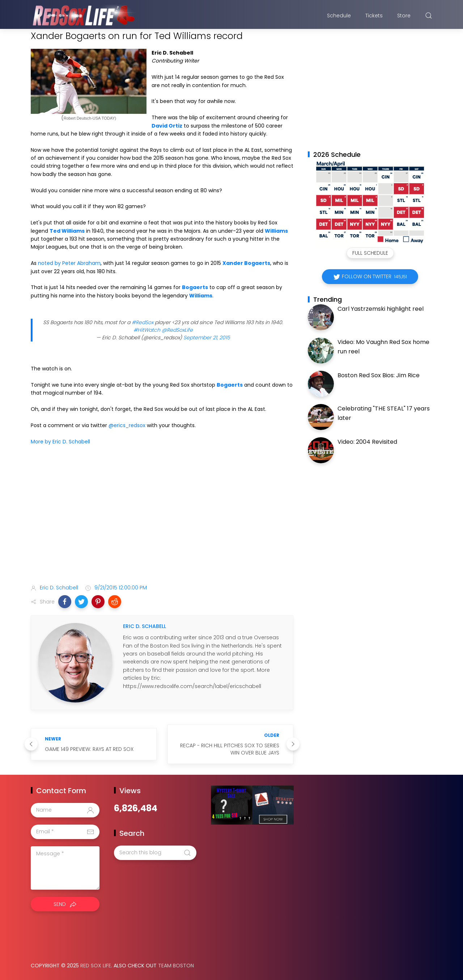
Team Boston (176, 966)
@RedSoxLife (177, 330)
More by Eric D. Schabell (60, 442)
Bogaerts (195, 287)
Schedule (339, 16)
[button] (65, 602)
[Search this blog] (155, 853)
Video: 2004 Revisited (367, 442)
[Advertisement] (162, 521)
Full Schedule (370, 253)
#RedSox (143, 322)
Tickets (374, 16)
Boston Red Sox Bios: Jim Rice (379, 375)
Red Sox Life (96, 966)
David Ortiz (167, 126)
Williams (276, 231)
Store (404, 16)
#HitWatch (147, 330)
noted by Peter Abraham (69, 263)
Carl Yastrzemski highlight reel (381, 309)
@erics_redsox (127, 425)
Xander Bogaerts (246, 263)
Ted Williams (67, 231)
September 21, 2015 (207, 338)
